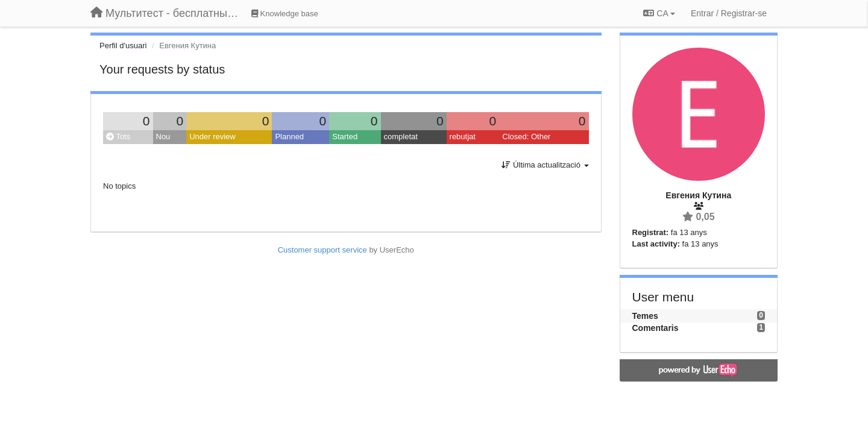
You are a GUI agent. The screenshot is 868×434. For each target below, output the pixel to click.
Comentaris (656, 328)
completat (401, 137)
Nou (163, 137)
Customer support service (322, 250)
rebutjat (463, 137)
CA (659, 13)
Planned (289, 137)
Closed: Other (526, 137)
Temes (645, 316)
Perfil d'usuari (123, 46)
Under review (212, 137)
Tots (118, 137)
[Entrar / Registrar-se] (729, 13)
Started (345, 137)
